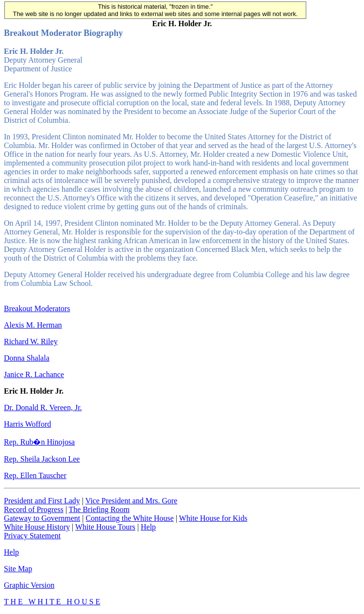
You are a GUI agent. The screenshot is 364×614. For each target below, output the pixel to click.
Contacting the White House (129, 518)
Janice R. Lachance (34, 374)
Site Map (18, 569)
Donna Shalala (27, 358)
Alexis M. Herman (33, 325)
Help (148, 527)
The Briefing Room (99, 509)
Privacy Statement (32, 536)
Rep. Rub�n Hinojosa (39, 442)
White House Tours (105, 527)
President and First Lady (42, 501)
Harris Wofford (27, 424)
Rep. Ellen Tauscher (35, 475)
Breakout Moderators (37, 308)
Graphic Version (29, 585)
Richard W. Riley (31, 341)
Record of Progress (34, 509)
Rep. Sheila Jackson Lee (42, 459)
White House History (37, 527)
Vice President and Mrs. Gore (132, 501)
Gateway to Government (42, 518)
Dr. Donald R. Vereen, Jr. (43, 407)
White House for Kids (213, 518)
